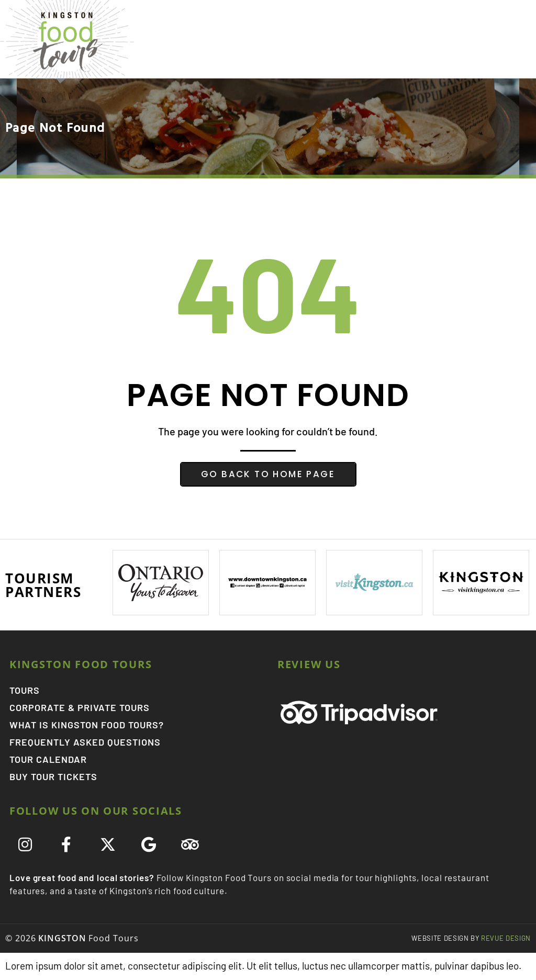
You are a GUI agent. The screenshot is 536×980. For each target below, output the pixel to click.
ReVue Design (471, 939)
